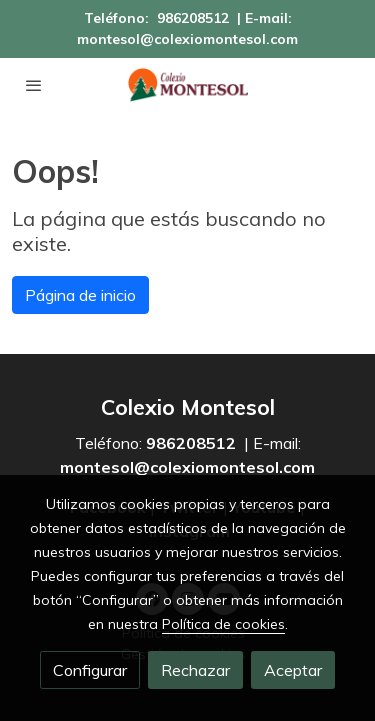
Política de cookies (223, 624)
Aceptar (293, 670)
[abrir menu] (34, 85)
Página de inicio (80, 295)
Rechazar (195, 670)
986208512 (193, 18)
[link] (188, 85)
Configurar (90, 670)
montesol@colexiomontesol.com (187, 39)
